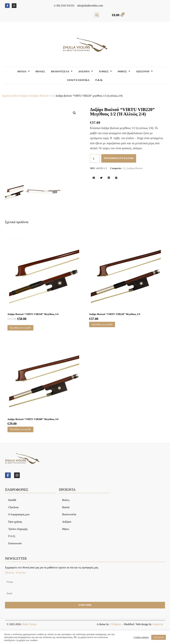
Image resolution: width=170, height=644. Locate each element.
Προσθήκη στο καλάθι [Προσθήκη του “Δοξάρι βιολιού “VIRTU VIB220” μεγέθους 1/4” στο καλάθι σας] (102, 324)
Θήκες (66, 529)
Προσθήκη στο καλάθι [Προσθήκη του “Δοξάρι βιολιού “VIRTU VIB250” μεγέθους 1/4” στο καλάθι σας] (20, 328)
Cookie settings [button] (141, 637)
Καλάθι (12, 500)
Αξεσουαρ (144, 71)
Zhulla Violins (29, 624)
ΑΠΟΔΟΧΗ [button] (159, 637)
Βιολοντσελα (62, 71)
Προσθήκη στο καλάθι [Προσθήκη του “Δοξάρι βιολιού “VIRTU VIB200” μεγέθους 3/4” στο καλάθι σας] (20, 429)
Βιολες (40, 71)
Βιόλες (66, 500)
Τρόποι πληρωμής (18, 529)
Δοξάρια (24, 96)
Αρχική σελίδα (10, 96)
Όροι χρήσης (15, 522)
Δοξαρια (86, 71)
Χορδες (105, 71)
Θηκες (124, 71)
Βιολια (23, 71)
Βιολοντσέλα (69, 515)
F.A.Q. (99, 80)
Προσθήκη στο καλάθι (119, 158)
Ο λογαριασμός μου (19, 515)
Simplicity (158, 624)
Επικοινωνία (15, 544)
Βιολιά (66, 507)
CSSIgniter (115, 624)
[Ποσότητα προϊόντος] (95, 158)
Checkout (13, 507)
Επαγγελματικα (78, 80)
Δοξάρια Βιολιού (39, 96)
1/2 (52, 96)
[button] (97, 15)
